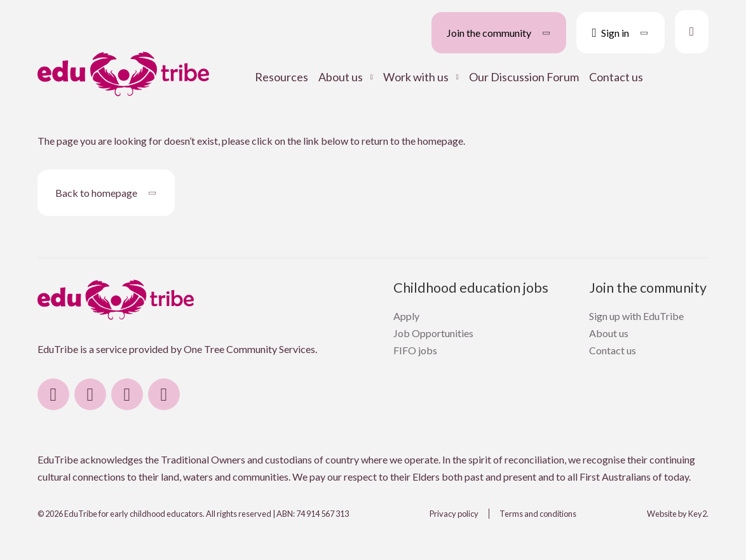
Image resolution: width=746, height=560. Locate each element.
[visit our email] (164, 394)
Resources (281, 77)
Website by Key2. (678, 514)
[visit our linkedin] (127, 394)
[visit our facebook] (53, 394)
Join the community (648, 288)
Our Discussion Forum (524, 77)
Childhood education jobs (471, 288)
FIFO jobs (415, 350)
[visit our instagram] (90, 394)
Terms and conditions (538, 514)
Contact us (616, 77)
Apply (406, 316)
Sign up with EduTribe (636, 316)
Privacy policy (454, 514)
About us (341, 77)
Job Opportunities (433, 333)
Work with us (416, 77)
